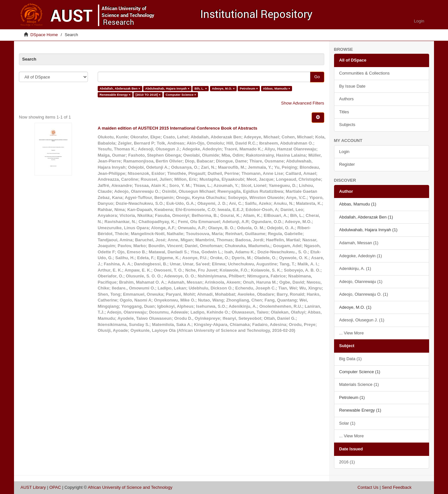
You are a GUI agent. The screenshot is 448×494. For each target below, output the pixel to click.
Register (347, 164)
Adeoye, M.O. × (223, 88)
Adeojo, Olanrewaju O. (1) (364, 294)
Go (317, 77)
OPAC (55, 487)
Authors (347, 99)
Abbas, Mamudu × (277, 88)
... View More (352, 333)
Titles (344, 112)
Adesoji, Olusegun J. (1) (362, 320)
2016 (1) (347, 462)
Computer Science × (181, 95)
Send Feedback (397, 487)
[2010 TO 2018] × (148, 95)
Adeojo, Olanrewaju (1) (361, 282)
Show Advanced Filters (302, 103)
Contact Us (368, 487)
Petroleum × (249, 88)
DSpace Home (44, 35)
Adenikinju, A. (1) (355, 268)
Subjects (347, 125)
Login (344, 152)
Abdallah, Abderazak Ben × (120, 88)
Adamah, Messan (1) (359, 243)
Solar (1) (347, 423)
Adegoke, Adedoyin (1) (361, 256)
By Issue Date (352, 86)
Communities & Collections (364, 73)
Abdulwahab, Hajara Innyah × (167, 88)
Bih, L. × (201, 88)
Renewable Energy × (115, 95)
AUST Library (33, 487)
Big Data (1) (350, 359)
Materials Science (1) (359, 384)
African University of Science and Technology (130, 487)
